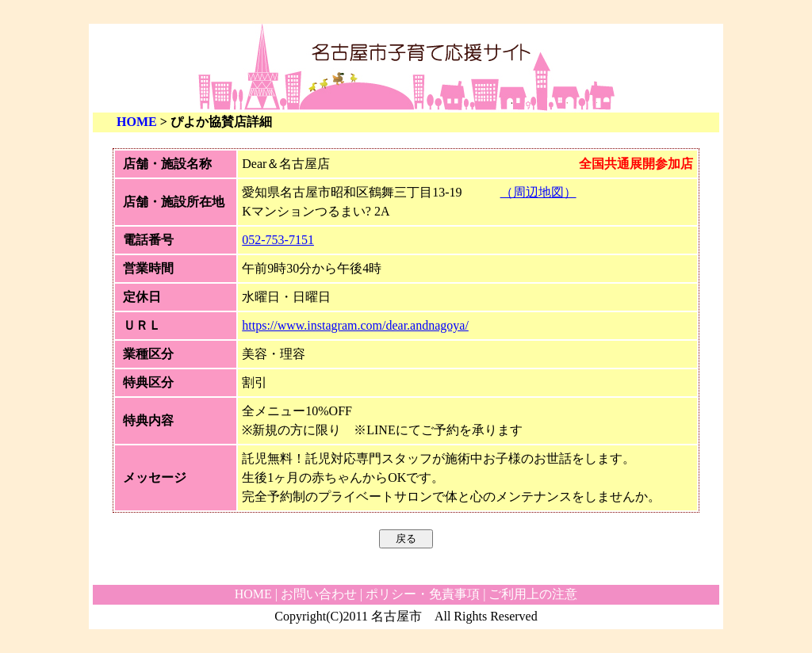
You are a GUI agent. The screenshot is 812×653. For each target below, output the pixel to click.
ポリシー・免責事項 (423, 594)
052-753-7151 (278, 240)
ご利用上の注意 (533, 594)
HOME (137, 122)
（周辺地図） (538, 192)
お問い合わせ (319, 594)
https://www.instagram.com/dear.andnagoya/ (355, 325)
